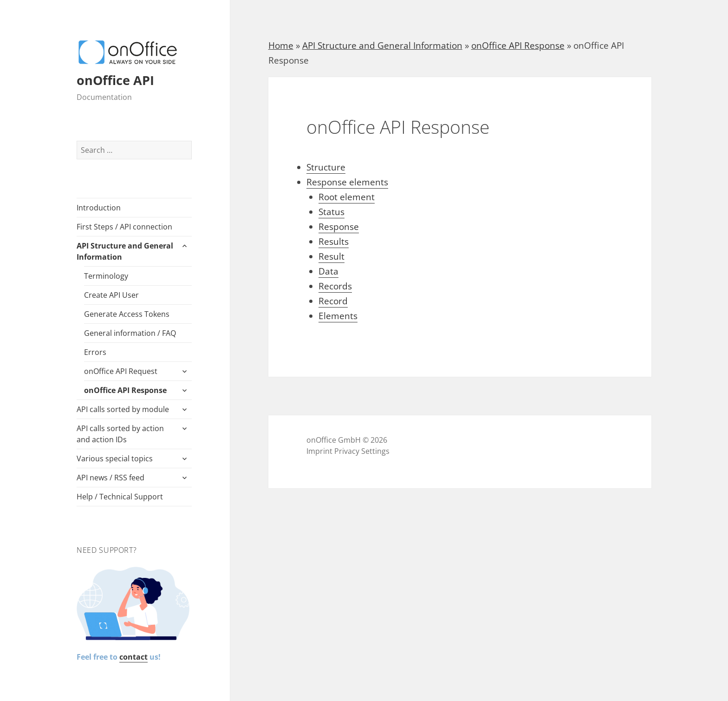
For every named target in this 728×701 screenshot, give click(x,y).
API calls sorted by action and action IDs (120, 434)
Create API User (111, 295)
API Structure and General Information (125, 251)
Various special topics (115, 459)
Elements (338, 316)
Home (281, 46)
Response (339, 227)
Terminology (106, 276)
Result (331, 256)
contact (133, 657)
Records (335, 286)
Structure (326, 167)
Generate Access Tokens (127, 314)
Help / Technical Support (120, 497)
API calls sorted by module (123, 409)
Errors (95, 352)
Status (331, 212)
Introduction (99, 208)
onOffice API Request (121, 371)
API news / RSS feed (110, 478)
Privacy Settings (362, 451)
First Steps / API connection (124, 227)
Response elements (347, 182)
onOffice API (115, 80)
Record (333, 301)
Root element (347, 197)
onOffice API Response (125, 390)
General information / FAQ (130, 333)
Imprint (319, 451)
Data (328, 271)
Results (334, 242)
